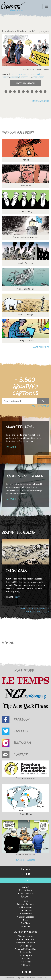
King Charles (37, 74)
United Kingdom (38, 77)
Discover (11, 447)
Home (25, 901)
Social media (25, 952)
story (17, 597)
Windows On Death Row (25, 949)
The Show (26, 923)
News (26, 920)
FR (22, 874)
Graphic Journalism (25, 939)
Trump (29, 74)
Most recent (27, 907)
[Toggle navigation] (46, 6)
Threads (27, 965)
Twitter (27, 958)
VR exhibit (26, 926)
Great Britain (21, 74)
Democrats (14, 77)
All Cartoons (27, 910)
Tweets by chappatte (25, 860)
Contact (25, 887)
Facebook (27, 962)
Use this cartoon (25, 83)
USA (13, 74)
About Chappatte (26, 893)
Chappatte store (25, 936)
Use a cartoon (25, 890)
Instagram (27, 955)
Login (26, 880)
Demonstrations (25, 77)
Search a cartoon (27, 917)
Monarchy (6, 77)
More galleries (41, 347)
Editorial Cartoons (26, 904)
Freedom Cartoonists (25, 943)
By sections (27, 914)
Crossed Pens (26, 946)
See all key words (40, 406)
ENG (28, 874)
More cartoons (41, 101)
